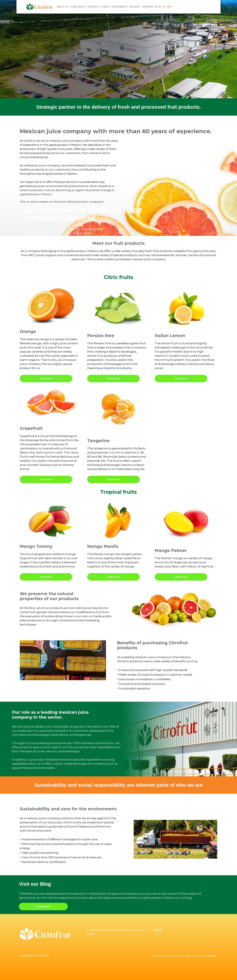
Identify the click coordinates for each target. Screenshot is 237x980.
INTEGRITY (135, 7)
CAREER (105, 7)
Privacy (156, 956)
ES (164, 7)
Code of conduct (194, 956)
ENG (169, 7)
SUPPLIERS (148, 7)
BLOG (158, 7)
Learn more (46, 379)
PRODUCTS (93, 7)
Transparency (210, 956)
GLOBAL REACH (78, 7)
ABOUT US (62, 7)
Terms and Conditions (173, 956)
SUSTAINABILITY (119, 7)
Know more (43, 907)
